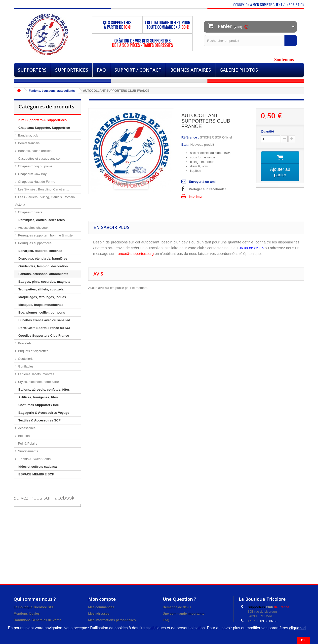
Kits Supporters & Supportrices (42, 120)
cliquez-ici (298, 628)
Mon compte (102, 599)
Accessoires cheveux (33, 228)
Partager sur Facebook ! (207, 189)
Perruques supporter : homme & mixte (45, 235)
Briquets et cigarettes (33, 351)
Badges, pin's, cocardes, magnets (44, 282)
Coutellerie (25, 359)
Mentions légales (27, 614)
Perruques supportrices (34, 243)
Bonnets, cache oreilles (34, 151)
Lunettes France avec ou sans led (44, 320)
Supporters (32, 70)
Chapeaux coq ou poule (35, 166)
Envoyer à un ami (202, 182)
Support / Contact (138, 70)
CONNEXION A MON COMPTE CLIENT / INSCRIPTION (269, 4)
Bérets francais (28, 143)
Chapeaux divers (30, 212)
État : (185, 145)
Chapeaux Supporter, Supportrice (44, 128)
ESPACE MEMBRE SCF (36, 474)
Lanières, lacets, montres (36, 374)
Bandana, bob (28, 135)
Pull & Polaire (27, 443)
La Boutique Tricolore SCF (34, 607)
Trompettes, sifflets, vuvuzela (41, 289)
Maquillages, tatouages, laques (42, 297)
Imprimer (196, 197)
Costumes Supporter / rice (39, 405)
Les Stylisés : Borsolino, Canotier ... (43, 189)
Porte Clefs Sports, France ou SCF (45, 328)
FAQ (101, 70)
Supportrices (72, 70)
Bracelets (24, 343)
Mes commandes (101, 607)
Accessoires (26, 428)
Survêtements (28, 451)
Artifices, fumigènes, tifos (38, 397)
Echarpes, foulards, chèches (40, 251)
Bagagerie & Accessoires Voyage (44, 413)
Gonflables (25, 366)
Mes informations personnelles (112, 620)
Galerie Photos (239, 70)
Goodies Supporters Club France (44, 336)
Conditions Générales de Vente (37, 620)
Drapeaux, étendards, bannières (43, 258)
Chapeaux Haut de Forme (36, 182)
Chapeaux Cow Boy (32, 174)
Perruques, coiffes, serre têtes (41, 220)
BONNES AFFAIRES (191, 70)
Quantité (267, 131)
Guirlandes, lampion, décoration (43, 266)
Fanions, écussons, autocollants (43, 274)
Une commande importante (184, 614)
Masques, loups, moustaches (41, 305)
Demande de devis (177, 607)
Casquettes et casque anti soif (39, 159)
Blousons (24, 436)
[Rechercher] (291, 41)
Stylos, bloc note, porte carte (38, 382)
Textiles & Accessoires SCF (40, 420)
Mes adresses (99, 614)
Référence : (190, 137)
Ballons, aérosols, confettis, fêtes (44, 390)
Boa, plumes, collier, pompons (42, 312)
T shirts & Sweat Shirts (34, 459)
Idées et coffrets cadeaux (38, 467)
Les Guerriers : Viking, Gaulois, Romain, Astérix (45, 201)
